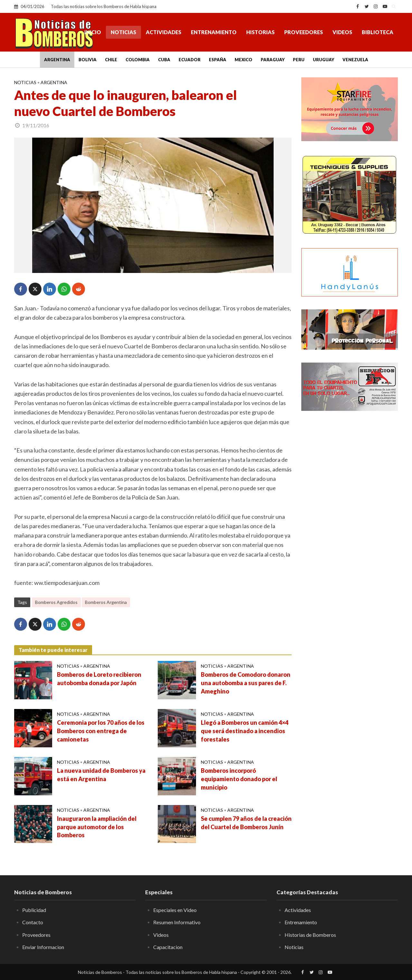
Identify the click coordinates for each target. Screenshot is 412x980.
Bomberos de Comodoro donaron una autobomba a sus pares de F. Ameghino (246, 683)
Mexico (243, 60)
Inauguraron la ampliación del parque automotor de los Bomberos (97, 827)
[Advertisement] (350, 520)
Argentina (57, 60)
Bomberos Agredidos (56, 602)
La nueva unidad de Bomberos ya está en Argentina (101, 775)
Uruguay (323, 60)
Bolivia (88, 60)
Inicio (93, 32)
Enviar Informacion (43, 947)
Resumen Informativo (177, 922)
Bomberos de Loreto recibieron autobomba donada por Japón (99, 679)
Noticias (123, 32)
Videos (342, 32)
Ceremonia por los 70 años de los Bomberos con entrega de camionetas (101, 731)
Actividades (164, 32)
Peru (299, 60)
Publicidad (34, 910)
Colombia (138, 60)
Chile (111, 60)
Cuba (164, 60)
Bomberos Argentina (106, 602)
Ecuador (190, 60)
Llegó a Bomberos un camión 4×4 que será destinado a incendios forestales (245, 731)
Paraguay (273, 60)
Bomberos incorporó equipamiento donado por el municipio (239, 779)
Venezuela (355, 60)
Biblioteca (378, 32)
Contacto (33, 922)
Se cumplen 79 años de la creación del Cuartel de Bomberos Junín (246, 823)
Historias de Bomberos (310, 935)
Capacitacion (168, 947)
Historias (260, 32)
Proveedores (304, 32)
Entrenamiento (214, 32)
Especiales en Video (175, 910)
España (218, 60)
